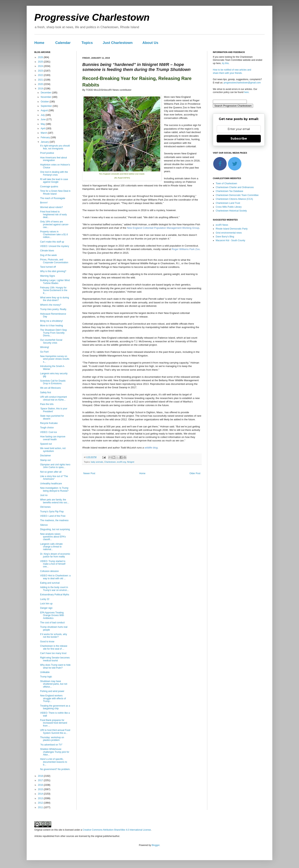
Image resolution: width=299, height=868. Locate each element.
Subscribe (239, 139)
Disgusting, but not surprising (55, 529)
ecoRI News (222, 225)
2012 (41, 803)
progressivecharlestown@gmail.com (242, 83)
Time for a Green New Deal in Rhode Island (55, 192)
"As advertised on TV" (51, 745)
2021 (41, 80)
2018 (41, 776)
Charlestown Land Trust (228, 203)
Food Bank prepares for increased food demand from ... (54, 723)
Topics (87, 43)
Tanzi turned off (48, 267)
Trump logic (46, 677)
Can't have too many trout (53, 653)
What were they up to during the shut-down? (55, 299)
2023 (41, 71)
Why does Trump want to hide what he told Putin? (55, 666)
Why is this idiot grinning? (53, 271)
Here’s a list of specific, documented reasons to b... (54, 762)
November (46, 97)
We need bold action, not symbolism (53, 450)
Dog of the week (48, 255)
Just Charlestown (118, 43)
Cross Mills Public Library (229, 207)
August (45, 110)
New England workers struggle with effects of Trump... (53, 698)
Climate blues (47, 251)
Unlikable (45, 672)
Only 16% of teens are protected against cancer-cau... (55, 224)
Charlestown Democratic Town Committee (237, 195)
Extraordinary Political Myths (55, 595)
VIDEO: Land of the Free (53, 516)
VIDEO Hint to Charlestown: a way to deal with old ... (55, 577)
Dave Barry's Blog (225, 237)
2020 (41, 84)
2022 (41, 75)
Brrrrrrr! (44, 203)
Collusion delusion (49, 571)
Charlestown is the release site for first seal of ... (54, 647)
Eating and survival (50, 583)
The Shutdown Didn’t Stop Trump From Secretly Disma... (53, 333)
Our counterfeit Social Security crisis (51, 341)
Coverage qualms (49, 187)
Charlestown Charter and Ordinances (235, 187)
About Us (150, 43)
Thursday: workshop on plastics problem (52, 739)
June (43, 119)
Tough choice (47, 428)
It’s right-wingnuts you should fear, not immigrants (55, 147)
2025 (41, 62)
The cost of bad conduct (52, 623)
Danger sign (46, 608)
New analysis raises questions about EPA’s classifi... (53, 537)
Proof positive (47, 153)
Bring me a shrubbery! (51, 321)
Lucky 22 (45, 599)
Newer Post (89, 473)
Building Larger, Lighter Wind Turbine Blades (55, 282)
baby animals (97, 462)
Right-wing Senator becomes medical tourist (55, 659)
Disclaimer (45, 456)
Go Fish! (44, 352)
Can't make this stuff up (52, 242)
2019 (41, 89)
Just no (44, 495)
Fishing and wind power (52, 691)
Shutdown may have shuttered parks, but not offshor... (54, 684)
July (43, 115)
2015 (41, 789)
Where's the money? (51, 305)
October (45, 102)
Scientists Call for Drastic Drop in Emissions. (53, 382)
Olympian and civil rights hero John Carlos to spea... (55, 466)
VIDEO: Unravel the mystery (55, 246)
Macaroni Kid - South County (230, 240)
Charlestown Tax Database (229, 191)
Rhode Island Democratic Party (232, 229)
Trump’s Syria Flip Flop (52, 512)
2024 (41, 66)
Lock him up (46, 604)
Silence (44, 525)
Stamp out (45, 460)
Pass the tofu (47, 404)
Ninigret (131, 462)
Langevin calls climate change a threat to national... (51, 547)
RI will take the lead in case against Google (54, 181)
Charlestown (110, 462)
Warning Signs (48, 276)
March (44, 133)
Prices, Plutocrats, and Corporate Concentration (54, 261)
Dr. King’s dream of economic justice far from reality (55, 555)
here (246, 92)
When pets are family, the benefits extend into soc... (55, 501)
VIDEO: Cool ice (48, 432)
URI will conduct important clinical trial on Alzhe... (53, 398)
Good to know (47, 642)
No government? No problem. (55, 769)
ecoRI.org (121, 462)
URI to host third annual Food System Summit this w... (55, 731)
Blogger (156, 845)
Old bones (45, 507)
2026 (41, 57)
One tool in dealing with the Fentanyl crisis (54, 173)
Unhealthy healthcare (51, 484)
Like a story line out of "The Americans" (54, 478)
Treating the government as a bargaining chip (55, 707)
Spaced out (46, 444)
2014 (41, 794)
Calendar (63, 43)
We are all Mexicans (50, 388)
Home (39, 43)
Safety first (46, 392)
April (43, 128)
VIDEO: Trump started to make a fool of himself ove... (53, 564)
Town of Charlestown (226, 183)
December (46, 93)
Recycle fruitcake (49, 423)
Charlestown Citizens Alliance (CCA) (234, 199)
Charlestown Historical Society (231, 211)
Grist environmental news (229, 233)
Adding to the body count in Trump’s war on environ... (55, 589)
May (43, 124)
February (46, 137)
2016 (41, 785)
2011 (41, 807)
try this (225, 63)
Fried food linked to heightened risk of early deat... (53, 214)
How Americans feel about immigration (53, 159)
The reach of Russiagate (53, 198)
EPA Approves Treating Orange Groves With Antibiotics (52, 615)
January (45, 142)
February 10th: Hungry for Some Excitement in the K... (54, 290)
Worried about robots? (52, 207)
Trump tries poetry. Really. (53, 309)
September (47, 106)
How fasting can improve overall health (53, 438)
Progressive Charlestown (92, 17)
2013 (41, 798)
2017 (41, 780)
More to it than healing (52, 326)
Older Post (195, 473)
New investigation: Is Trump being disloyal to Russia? (54, 489)
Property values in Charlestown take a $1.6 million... (54, 234)
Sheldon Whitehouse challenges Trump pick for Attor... (55, 752)
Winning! (45, 347)
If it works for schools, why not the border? (54, 636)
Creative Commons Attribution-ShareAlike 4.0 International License (117, 830)
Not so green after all (51, 472)
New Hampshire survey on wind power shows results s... (55, 359)
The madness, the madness (54, 520)
